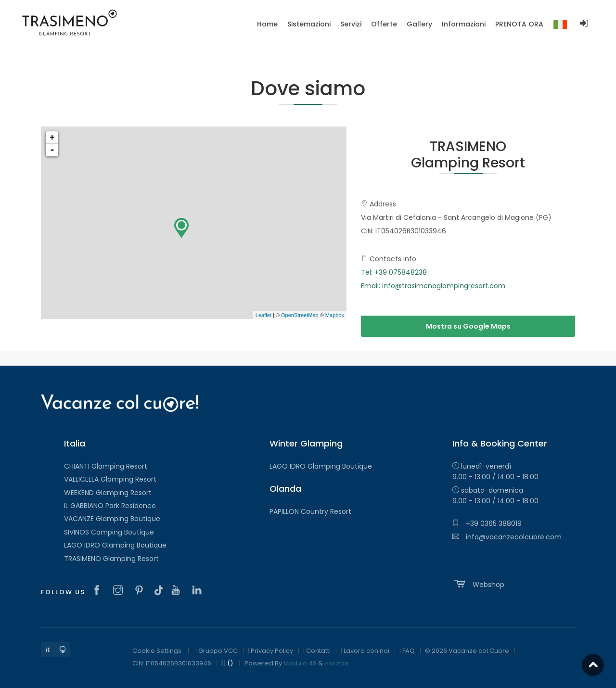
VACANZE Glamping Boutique (112, 519)
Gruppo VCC (218, 651)
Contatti (318, 651)
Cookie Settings (157, 651)
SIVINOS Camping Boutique (109, 532)
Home (267, 24)
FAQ (409, 651)
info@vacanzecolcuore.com (507, 537)
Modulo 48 (300, 663)
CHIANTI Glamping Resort (106, 466)
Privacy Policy (272, 651)
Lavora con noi (366, 651)
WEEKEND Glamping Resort (108, 493)
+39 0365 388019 (487, 523)
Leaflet (263, 315)
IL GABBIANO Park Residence (110, 506)
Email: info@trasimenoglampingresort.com (433, 286)
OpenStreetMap (300, 315)
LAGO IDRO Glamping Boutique (115, 545)
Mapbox (335, 315)
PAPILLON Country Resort (310, 511)
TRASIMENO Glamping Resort (111, 559)
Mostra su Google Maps (468, 326)
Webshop (478, 584)
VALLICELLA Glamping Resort (110, 479)
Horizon (336, 663)
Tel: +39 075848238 (394, 272)
